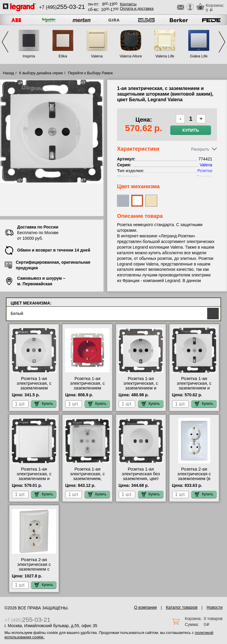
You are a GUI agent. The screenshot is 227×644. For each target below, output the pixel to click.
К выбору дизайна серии (41, 73)
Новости (215, 607)
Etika (63, 56)
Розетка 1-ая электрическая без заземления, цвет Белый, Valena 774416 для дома (141, 479)
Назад (8, 73)
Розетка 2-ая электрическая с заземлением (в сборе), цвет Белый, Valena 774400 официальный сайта (194, 481)
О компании (145, 607)
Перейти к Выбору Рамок (90, 73)
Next (222, 42)
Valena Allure (131, 56)
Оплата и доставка (137, 8)
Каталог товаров (182, 607)
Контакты (128, 4)
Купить (191, 130)
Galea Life (199, 56)
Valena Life (165, 56)
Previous (5, 42)
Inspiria (29, 56)
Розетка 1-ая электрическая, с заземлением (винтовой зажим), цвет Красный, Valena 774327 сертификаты (87, 390)
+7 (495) (62, 7)
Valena (97, 56)
